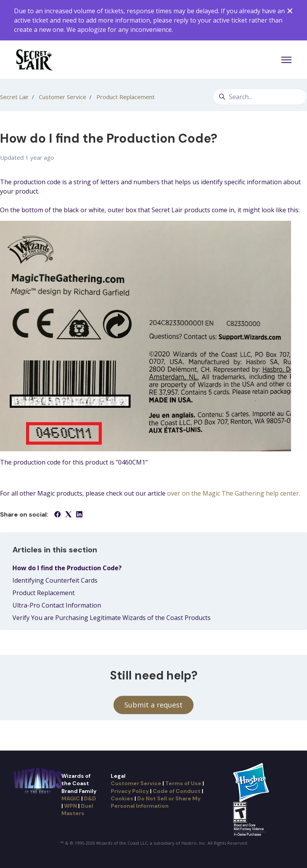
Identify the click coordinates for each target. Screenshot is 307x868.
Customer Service (63, 97)
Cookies (122, 798)
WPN (71, 806)
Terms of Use (183, 783)
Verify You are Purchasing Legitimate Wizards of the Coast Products (112, 618)
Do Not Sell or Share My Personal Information (156, 802)
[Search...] (260, 97)
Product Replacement (126, 97)
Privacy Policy (130, 791)
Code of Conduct (177, 791)
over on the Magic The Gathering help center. (234, 493)
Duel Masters (77, 809)
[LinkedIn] (79, 515)
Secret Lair (14, 97)
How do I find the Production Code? (67, 568)
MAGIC (71, 798)
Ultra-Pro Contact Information (57, 605)
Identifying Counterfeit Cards (55, 580)
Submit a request (153, 705)
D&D (90, 798)
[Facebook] (58, 515)
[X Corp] (68, 515)
